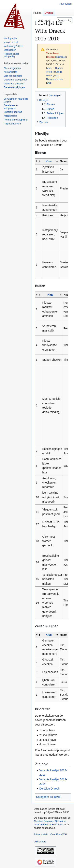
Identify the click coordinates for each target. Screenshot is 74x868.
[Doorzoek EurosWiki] (65, 20)
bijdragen (61, 57)
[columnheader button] (50, 161)
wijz (49, 68)
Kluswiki (55, 797)
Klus (49, 161)
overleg (51, 57)
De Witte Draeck (49, 789)
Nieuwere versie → (56, 79)
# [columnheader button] (37, 161)
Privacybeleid (41, 835)
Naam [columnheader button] (64, 161)
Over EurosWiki (59, 835)
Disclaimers (40, 842)
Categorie (42, 797)
